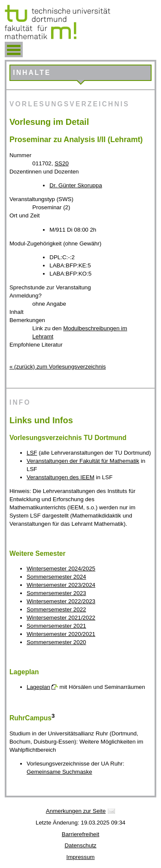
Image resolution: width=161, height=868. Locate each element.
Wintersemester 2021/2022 (61, 618)
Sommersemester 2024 (56, 577)
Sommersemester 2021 (56, 626)
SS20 (62, 163)
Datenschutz (80, 845)
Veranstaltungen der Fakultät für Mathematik (83, 461)
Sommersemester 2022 (56, 609)
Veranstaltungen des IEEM (61, 477)
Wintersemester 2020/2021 (61, 634)
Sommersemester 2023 (56, 593)
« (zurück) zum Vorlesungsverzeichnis (58, 367)
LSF (32, 453)
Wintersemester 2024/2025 (61, 569)
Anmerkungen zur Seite (76, 811)
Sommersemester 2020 (56, 642)
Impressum (81, 857)
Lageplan (38, 687)
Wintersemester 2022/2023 (61, 601)
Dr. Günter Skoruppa (76, 185)
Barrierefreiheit (80, 834)
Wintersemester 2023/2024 (61, 585)
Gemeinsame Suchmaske (59, 772)
